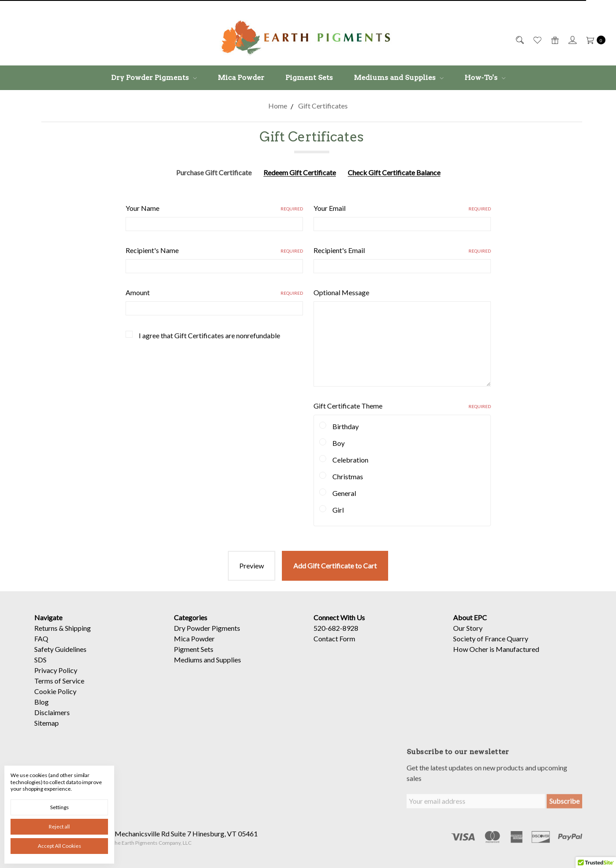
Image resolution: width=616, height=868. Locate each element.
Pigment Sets (309, 78)
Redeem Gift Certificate (300, 173)
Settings (59, 807)
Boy (339, 443)
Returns (46, 636)
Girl (338, 510)
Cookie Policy (55, 700)
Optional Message (341, 292)
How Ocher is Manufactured (496, 657)
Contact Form (334, 647)
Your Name (214, 208)
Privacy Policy (56, 678)
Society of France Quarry (491, 647)
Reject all (59, 826)
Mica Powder (241, 78)
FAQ (41, 647)
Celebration (350, 460)
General (344, 493)
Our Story (468, 636)
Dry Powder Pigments (154, 78)
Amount (214, 292)
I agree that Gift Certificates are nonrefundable (209, 335)
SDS (40, 668)
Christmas (348, 476)
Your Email (402, 208)
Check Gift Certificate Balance (394, 173)
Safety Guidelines (60, 657)
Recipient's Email (402, 250)
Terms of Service (59, 689)
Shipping (78, 636)
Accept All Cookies (59, 846)
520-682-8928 (336, 636)
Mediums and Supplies (399, 78)
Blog (41, 710)
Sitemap (47, 731)
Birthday (346, 426)
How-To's (485, 78)
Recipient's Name (214, 250)
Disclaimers (52, 721)
